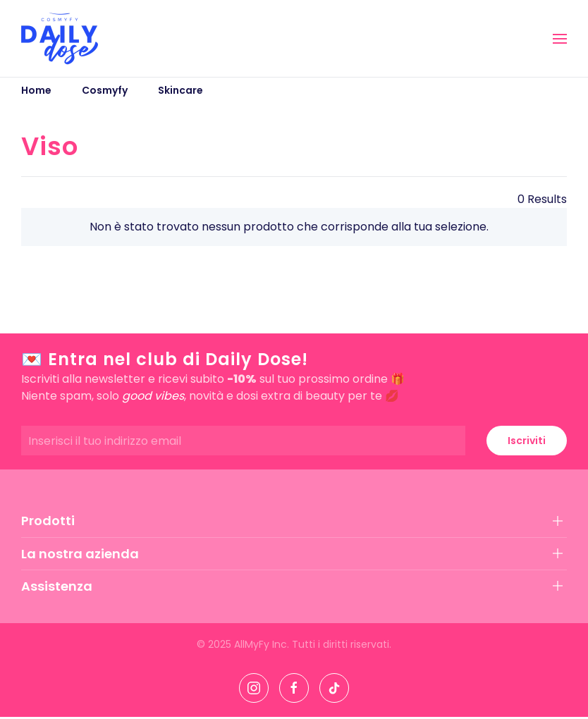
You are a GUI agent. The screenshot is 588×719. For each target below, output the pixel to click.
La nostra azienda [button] (80, 554)
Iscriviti (527, 441)
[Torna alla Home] (60, 38)
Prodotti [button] (48, 521)
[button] (560, 39)
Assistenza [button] (57, 586)
